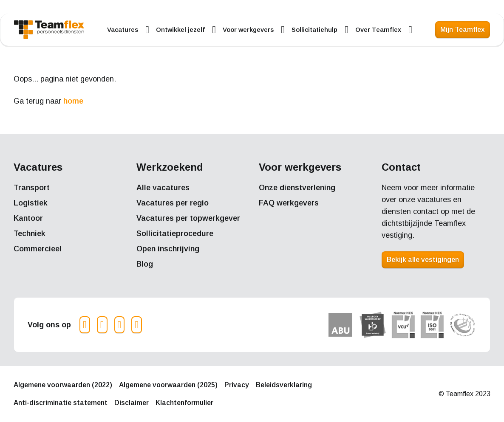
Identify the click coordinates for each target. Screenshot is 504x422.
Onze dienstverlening (297, 188)
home (73, 101)
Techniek (30, 234)
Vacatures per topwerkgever (188, 218)
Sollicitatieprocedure (175, 234)
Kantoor (28, 218)
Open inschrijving (168, 249)
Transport (32, 188)
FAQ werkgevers (289, 203)
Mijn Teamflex (463, 30)
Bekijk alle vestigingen (423, 260)
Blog (145, 264)
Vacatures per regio (173, 203)
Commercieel (38, 249)
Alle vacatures (163, 188)
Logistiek (31, 203)
